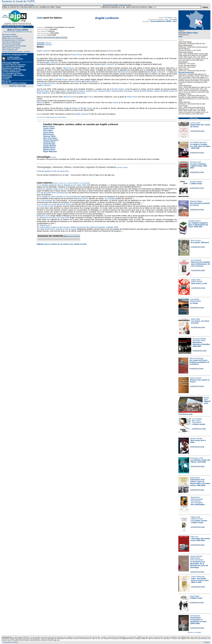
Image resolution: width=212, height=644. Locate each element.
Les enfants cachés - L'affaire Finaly (199, 522)
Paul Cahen (48, 130)
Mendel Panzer (50, 83)
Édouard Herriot (82, 198)
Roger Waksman (43, 93)
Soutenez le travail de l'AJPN (18, 1)
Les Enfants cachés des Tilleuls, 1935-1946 (200, 461)
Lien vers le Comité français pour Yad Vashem (52, 117)
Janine (63, 91)
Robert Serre (195, 497)
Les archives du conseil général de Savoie (55, 204)
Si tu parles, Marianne (200, 242)
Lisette (57, 91)
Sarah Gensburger (197, 560)
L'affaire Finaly (196, 184)
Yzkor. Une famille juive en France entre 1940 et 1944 (200, 580)
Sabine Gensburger (196, 358)
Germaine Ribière (196, 182)
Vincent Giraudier (197, 499)
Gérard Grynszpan (51, 140)
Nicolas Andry (206, 399)
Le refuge (194, 303)
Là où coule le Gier (46, 206)
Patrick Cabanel (196, 378)
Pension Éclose (76, 55)
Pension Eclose (118, 89)
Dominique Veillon (199, 341)
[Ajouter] (53, 157)
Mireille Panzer (62, 79)
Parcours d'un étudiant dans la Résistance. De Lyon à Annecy (200, 264)
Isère (180, 37)
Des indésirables (198, 505)
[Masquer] (48, 45)
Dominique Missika (199, 339)
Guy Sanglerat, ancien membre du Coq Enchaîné (58, 196)
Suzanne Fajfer (104, 91)
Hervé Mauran (196, 501)
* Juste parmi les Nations (10, 642)
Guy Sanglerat (196, 260)
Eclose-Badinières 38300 (161, 21)
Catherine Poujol (197, 519)
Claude (136, 91)
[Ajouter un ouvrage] (194, 632)
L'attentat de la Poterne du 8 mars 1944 (54, 218)
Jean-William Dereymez (198, 142)
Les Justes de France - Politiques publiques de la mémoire (199, 362)
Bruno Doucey (196, 241)
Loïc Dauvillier (197, 419)
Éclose (111, 51)
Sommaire (41, 43)
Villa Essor (81, 93)
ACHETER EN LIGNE (197, 131)
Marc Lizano (196, 421)
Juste (40, 18)
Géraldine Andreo (195, 221)
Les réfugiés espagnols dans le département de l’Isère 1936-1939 (198, 225)
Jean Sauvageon (197, 503)
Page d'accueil (5, 16)
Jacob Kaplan (194, 596)
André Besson (195, 478)
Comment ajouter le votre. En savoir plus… (54, 171)
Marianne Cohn (44, 216)
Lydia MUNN (194, 299)
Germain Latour (195, 162)
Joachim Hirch (92, 91)
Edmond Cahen (43, 91)
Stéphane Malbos (196, 201)
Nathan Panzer (49, 150)
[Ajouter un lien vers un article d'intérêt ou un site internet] (71, 183)
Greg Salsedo (197, 422)
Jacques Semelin (196, 439)
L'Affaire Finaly (196, 598)
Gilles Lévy (194, 537)
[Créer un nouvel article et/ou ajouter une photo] (52, 38)
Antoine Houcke (197, 282)
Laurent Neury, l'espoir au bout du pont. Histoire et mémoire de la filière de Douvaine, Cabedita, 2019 (79, 227)
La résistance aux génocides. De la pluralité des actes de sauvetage (199, 565)
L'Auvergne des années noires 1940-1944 (200, 539)
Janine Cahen (49, 128)
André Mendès (147, 91)
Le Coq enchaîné (45, 200)
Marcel (39, 102)
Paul (69, 91)
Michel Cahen (79, 91)
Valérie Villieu (196, 280)
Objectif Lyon (207, 402)
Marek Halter (195, 319)
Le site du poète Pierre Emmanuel (52, 193)
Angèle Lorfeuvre (44, 51)
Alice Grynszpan (126, 91)
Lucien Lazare (195, 123)
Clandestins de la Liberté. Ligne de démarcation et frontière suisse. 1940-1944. (200, 482)
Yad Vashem (168, 18)
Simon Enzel (132, 97)
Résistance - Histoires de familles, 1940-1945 (201, 344)
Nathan (40, 79)
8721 (175, 18)
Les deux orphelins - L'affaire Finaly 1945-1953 (199, 166)
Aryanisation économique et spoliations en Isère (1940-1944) (198, 621)
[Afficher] (48, 43)
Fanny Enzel (48, 132)
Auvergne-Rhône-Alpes (188, 33)
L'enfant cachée (198, 424)
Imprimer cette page (18, 86)
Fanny (91, 97)
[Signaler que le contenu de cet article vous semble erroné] (62, 244)
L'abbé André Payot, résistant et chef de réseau (58, 229)
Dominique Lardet (197, 458)
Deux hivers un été (199, 283)
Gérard (114, 91)
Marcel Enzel (68, 68)
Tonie (39, 83)
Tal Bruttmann (195, 616)
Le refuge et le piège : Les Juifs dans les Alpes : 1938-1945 (200, 146)
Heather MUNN (195, 301)
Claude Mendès (50, 146)
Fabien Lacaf (195, 517)
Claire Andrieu (195, 558)
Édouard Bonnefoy (186, 72)
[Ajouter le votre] (122, 167)
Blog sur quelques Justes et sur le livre (54, 189)
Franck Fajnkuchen (198, 577)
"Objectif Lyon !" (45, 225)
